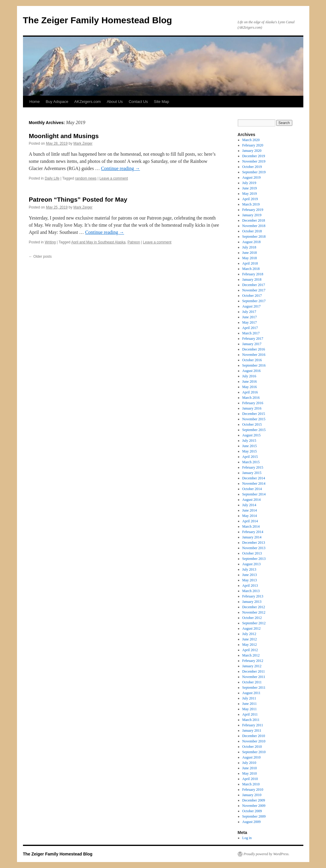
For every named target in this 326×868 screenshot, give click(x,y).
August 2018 (251, 242)
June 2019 (249, 188)
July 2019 (249, 183)
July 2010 (249, 763)
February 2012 (253, 661)
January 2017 (252, 344)
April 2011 (250, 714)
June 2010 (249, 768)
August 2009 (251, 822)
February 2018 (253, 274)
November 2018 (254, 226)
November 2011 (254, 677)
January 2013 (252, 602)
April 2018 (250, 263)
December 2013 (254, 543)
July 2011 (249, 698)
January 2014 (252, 537)
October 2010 (252, 747)
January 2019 (252, 215)
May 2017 (249, 322)
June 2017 (249, 317)
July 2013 (249, 569)
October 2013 (252, 553)
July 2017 (249, 312)
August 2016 (251, 371)
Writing (50, 242)
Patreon (134, 242)
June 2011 (249, 704)
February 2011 (253, 725)
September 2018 (254, 237)
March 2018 (251, 269)
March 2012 (251, 655)
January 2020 (252, 151)
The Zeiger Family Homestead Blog (98, 20)
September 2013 (254, 559)
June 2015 (249, 446)
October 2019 (252, 167)
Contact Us (138, 102)
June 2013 (249, 575)
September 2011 (254, 688)
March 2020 (251, 140)
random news (86, 178)
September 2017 (254, 301)
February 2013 (253, 596)
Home (35, 102)
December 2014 (254, 478)
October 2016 (252, 360)
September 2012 (254, 623)
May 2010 (249, 773)
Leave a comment (113, 178)
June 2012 (249, 639)
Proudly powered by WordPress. (267, 854)
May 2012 (249, 645)
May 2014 (249, 516)
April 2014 (250, 521)
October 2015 (252, 424)
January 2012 (252, 666)
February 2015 (253, 467)
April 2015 (250, 457)
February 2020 (253, 145)
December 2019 (254, 156)
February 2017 (253, 339)
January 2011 (252, 730)
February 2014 (253, 532)
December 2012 (254, 607)
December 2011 (254, 671)
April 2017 (250, 328)
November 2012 (254, 612)
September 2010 (254, 752)
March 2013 (251, 591)
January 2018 (252, 279)
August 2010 (251, 757)
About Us (115, 102)
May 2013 (249, 580)
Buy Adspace (57, 102)
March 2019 (251, 204)
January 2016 (252, 408)
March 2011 (251, 720)
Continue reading (121, 168)
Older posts (40, 257)
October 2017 (252, 296)
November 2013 (254, 548)
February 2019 (253, 210)
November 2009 (254, 806)
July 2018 (249, 247)
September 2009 (254, 816)
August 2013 (251, 564)
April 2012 (250, 650)
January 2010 (252, 795)
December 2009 (254, 800)
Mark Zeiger (83, 143)
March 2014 (251, 526)
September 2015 (254, 430)
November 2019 (254, 161)
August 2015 (251, 435)
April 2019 (250, 199)
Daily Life (52, 178)
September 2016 (254, 365)
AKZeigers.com (88, 102)
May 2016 (249, 387)
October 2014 (252, 489)
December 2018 (254, 220)
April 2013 (250, 586)
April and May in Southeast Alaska (98, 242)
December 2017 (254, 285)
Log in (247, 838)
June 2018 (249, 253)
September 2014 (254, 494)
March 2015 (251, 462)
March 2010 (251, 784)
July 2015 (249, 441)
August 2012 (251, 628)
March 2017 (251, 333)
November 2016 (254, 355)
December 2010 (254, 736)
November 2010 (254, 741)
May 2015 (249, 451)
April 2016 (250, 392)
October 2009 (252, 811)
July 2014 (249, 505)
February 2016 (253, 403)
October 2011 (252, 682)
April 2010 (250, 779)
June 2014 (249, 510)
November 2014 (254, 484)
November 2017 (254, 290)
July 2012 (249, 634)
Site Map (162, 102)
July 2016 (249, 376)
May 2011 (249, 709)
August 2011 (251, 693)
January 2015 (252, 473)
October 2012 (252, 618)
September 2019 (254, 172)
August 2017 (251, 306)
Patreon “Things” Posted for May (78, 199)
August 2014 (251, 500)
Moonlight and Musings (64, 136)
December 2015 (254, 414)
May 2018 (249, 258)
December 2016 (254, 349)
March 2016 (251, 398)
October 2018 (252, 231)
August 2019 (251, 177)
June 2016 (249, 382)
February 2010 (253, 790)
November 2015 (254, 419)
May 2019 (249, 194)
